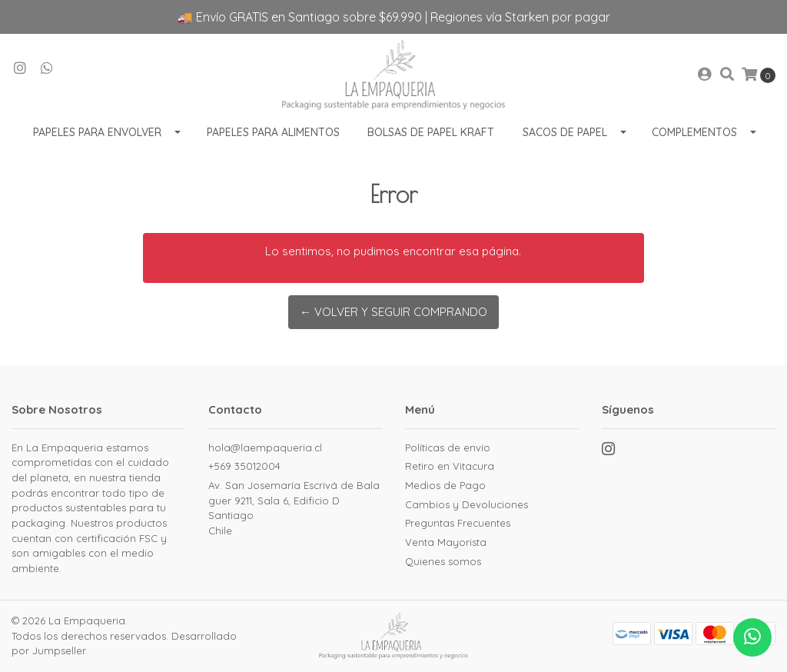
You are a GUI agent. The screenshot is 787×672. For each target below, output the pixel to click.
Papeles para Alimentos (273, 132)
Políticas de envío (448, 447)
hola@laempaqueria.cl (265, 447)
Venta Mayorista (446, 542)
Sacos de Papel (565, 132)
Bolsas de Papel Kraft (431, 132)
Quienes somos (443, 561)
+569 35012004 (244, 466)
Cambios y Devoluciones (467, 504)
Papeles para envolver (97, 132)
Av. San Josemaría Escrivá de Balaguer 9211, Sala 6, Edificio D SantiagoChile (294, 508)
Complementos (694, 132)
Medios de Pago (445, 485)
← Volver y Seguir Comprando (393, 312)
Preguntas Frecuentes (458, 523)
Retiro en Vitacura (450, 466)
